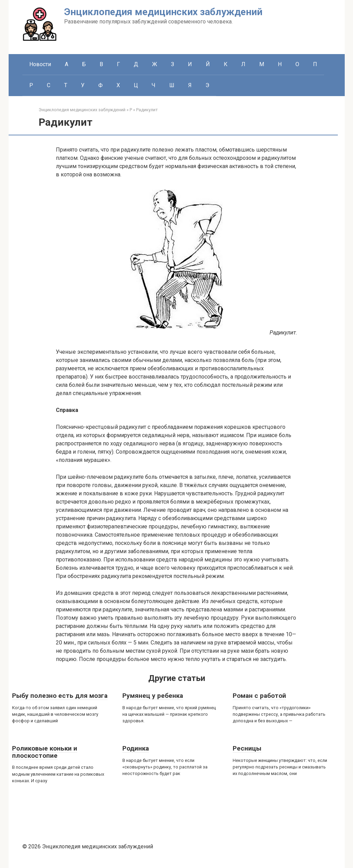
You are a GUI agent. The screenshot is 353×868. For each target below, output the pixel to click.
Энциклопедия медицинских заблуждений (163, 12)
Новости (40, 64)
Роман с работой (259, 696)
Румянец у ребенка (153, 696)
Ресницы (247, 748)
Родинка (136, 748)
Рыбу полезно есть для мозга (60, 696)
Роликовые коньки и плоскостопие (45, 752)
